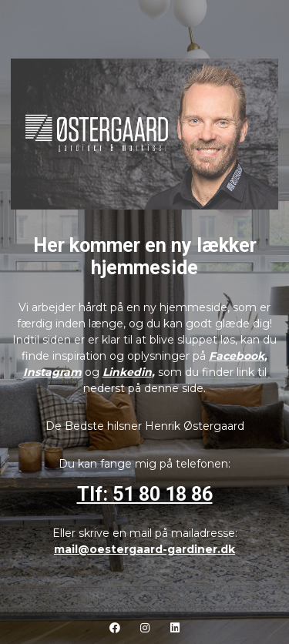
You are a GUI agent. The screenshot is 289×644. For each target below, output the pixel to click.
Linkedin (127, 372)
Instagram (52, 372)
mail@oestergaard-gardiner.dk (144, 549)
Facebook (237, 356)
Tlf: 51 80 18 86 (145, 494)
